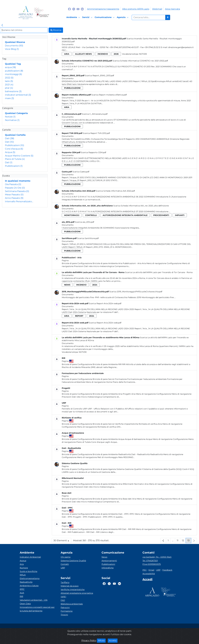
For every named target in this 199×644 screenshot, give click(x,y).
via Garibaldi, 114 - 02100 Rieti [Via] (157, 557)
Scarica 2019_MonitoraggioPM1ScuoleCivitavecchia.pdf (136, 292)
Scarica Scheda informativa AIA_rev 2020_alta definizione (141, 206)
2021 (9, 85)
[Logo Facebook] (69, 9)
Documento (14, 46)
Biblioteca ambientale (72, 604)
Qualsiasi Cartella (15, 135)
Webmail (157, 9)
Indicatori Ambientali (30, 557)
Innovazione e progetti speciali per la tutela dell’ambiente (37, 609)
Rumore (24, 568)
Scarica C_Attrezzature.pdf (95, 114)
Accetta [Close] (113, 640)
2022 (9, 78)
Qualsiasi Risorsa (15, 42)
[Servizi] (88, 17)
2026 (116, 54)
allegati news (83, 54)
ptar (9, 88)
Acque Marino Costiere (19, 156)
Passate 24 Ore (15, 188)
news (67, 285)
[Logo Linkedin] (82, 9)
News (104, 557)
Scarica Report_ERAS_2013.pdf (99, 76)
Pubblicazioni (15, 145)
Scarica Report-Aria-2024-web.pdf (105, 303)
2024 (95, 285)
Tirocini (64, 615)
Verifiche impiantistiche (73, 590)
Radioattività (26, 582)
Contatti (65, 564)
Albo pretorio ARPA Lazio (136, 9)
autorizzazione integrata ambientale (125, 215)
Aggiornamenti (109, 561)
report (79, 316)
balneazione (13, 91)
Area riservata (172, 9)
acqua (10, 67)
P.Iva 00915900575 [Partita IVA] (152, 564)
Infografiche (108, 568)
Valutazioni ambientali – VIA (34, 600)
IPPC (22, 589)
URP (63, 568)
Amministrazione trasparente (103, 9)
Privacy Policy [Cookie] (89, 640)
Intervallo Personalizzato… (19, 201)
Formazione (67, 611)
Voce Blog (12, 49)
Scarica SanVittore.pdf (88, 238)
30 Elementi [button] (62, 541)
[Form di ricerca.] (149, 17)
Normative (12, 120)
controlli (91, 215)
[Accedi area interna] (147, 580)
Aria (22, 564)
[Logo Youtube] (78, 9)
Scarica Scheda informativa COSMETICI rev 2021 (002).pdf (140, 61)
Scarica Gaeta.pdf (81, 172)
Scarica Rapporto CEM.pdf (93, 152)
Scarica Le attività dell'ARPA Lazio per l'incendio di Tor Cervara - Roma (159, 272)
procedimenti (161, 215)
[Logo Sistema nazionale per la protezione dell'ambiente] (42, 13)
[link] (2, 25)
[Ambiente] (74, 17)
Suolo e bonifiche (29, 571)
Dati (10, 138)
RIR (21, 596)
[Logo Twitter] (74, 9)
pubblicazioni (14, 71)
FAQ (63, 600)
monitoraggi (13, 74)
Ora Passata (13, 184)
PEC (145, 570)
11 (178, 541)
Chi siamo (66, 557)
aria (67, 54)
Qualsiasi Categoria (16, 113)
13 (189, 541)
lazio (9, 81)
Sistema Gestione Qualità (73, 561)
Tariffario (65, 582)
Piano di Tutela (15, 159)
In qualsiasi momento (18, 181)
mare (9, 98)
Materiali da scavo (70, 586)
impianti (180, 215)
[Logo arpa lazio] (26, 13)
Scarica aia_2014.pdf (85, 222)
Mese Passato (14, 195)
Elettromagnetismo (30, 578)
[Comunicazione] (105, 17)
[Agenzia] (123, 17)
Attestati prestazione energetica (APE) (77, 595)
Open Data (25, 604)
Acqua (10, 152)
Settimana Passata (17, 191)
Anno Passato (14, 198)
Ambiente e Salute (29, 586)
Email (151, 570)
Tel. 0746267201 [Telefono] (150, 561)
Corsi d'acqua (14, 149)
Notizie (10, 117)
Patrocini (65, 607)
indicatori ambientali (18, 95)
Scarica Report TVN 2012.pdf (96, 133)
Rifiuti (23, 575)
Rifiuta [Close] (102, 640)
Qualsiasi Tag (13, 64)
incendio (103, 54)
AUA (22, 593)
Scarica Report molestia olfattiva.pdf (109, 95)
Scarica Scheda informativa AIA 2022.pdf (115, 191)
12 (184, 541)
